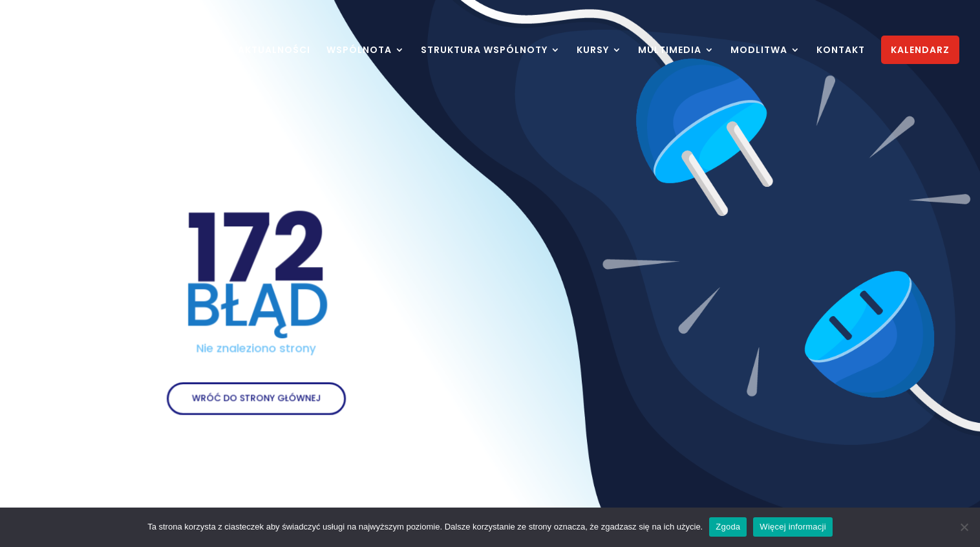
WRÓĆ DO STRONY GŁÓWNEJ (257, 394)
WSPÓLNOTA (359, 51)
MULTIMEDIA (670, 51)
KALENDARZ (920, 50)
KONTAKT (841, 51)
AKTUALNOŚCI (274, 51)
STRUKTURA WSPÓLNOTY (484, 51)
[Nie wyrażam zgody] (964, 527)
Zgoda (728, 527)
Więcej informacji (793, 527)
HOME (207, 51)
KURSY (593, 51)
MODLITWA (759, 51)
